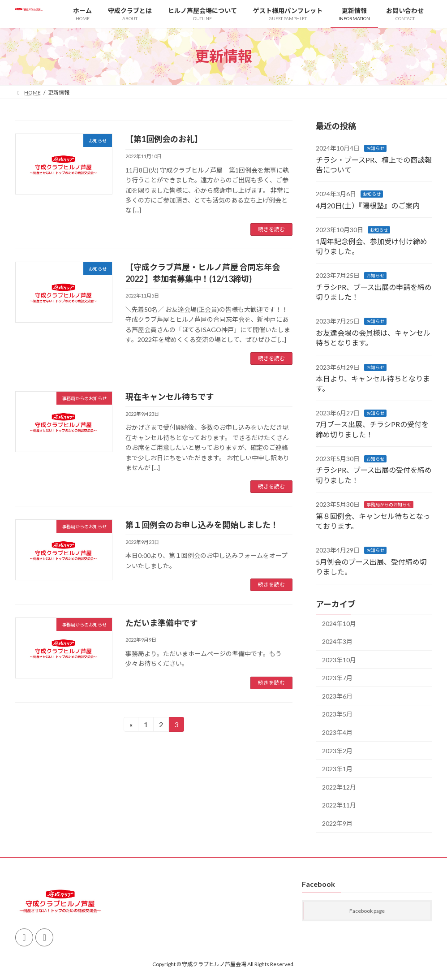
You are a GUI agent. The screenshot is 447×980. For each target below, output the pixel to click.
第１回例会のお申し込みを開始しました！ (202, 525)
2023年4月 (337, 732)
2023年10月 (339, 659)
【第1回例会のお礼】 (164, 139)
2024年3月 (337, 641)
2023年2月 (337, 750)
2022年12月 (339, 787)
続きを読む (271, 229)
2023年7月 (337, 678)
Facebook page (367, 911)
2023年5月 (337, 714)
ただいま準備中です (162, 623)
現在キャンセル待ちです (170, 397)
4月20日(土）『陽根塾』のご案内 (368, 205)
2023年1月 (337, 769)
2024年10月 (339, 623)
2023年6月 (337, 696)
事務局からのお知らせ (389, 505)
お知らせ (375, 148)
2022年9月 (337, 823)
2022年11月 (339, 805)
